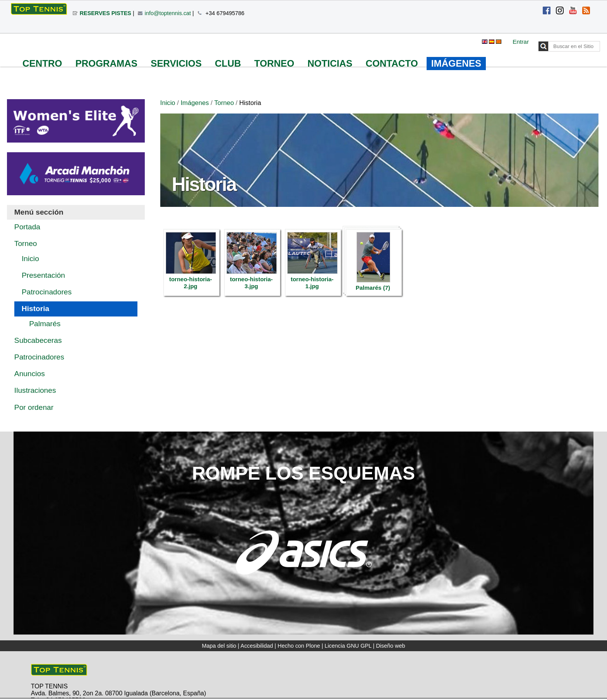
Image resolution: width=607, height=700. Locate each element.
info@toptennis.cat (168, 13)
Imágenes (195, 103)
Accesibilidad (257, 646)
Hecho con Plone (299, 646)
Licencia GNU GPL (348, 646)
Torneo (224, 103)
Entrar (521, 42)
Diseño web (390, 646)
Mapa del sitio (219, 646)
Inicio (168, 103)
